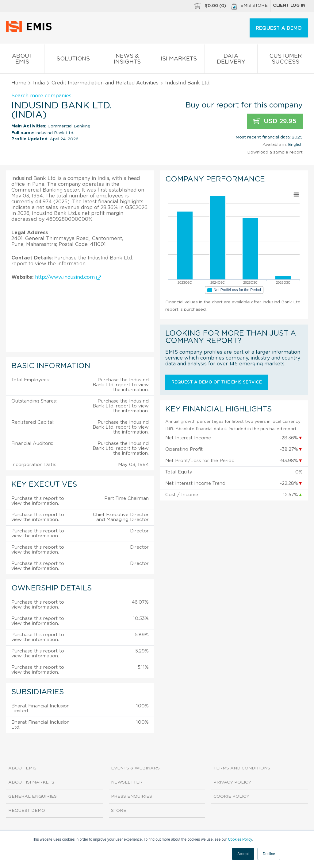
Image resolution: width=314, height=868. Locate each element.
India (39, 83)
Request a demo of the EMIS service (217, 382)
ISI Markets (179, 60)
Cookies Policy (240, 839)
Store (119, 811)
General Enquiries (33, 796)
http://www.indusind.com (68, 277)
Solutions (73, 60)
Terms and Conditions (242, 768)
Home (19, 83)
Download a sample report (275, 152)
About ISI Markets (31, 782)
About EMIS (22, 60)
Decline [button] (269, 854)
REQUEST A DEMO (279, 28)
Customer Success (286, 60)
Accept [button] (243, 854)
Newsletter (127, 782)
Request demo (27, 811)
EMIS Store (250, 6)
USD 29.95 (275, 121)
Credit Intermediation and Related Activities (105, 83)
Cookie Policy (231, 796)
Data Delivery (231, 60)
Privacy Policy (232, 782)
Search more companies (41, 96)
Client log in (289, 6)
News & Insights (127, 60)
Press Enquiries (132, 796)
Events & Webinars (135, 768)
